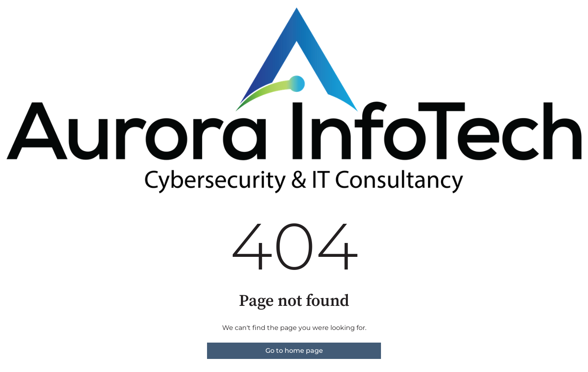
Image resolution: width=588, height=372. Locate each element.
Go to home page (294, 351)
